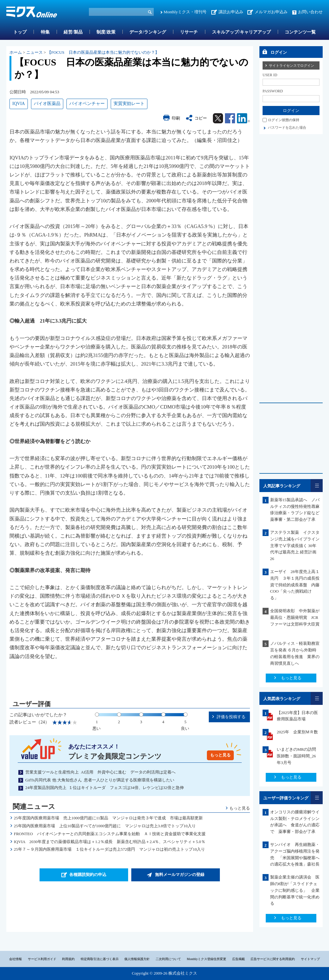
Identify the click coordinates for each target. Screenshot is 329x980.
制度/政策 (106, 32)
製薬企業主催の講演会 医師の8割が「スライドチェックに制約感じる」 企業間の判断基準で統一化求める (295, 890)
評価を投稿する (231, 717)
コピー (201, 118)
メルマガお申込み (271, 12)
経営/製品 (73, 32)
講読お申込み (231, 12)
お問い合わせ (310, 12)
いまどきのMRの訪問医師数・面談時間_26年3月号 (296, 756)
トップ (20, 32)
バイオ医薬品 (47, 104)
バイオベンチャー (87, 104)
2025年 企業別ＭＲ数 (297, 732)
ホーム (16, 52)
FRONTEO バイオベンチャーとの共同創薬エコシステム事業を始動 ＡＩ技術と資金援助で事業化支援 (110, 834)
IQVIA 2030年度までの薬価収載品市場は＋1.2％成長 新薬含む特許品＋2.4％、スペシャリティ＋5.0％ (110, 842)
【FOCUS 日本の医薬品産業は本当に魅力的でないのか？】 (103, 52)
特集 (45, 32)
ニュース (34, 52)
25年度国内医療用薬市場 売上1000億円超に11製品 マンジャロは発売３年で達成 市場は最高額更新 (109, 818)
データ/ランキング (148, 32)
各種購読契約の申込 (88, 875)
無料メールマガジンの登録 (180, 875)
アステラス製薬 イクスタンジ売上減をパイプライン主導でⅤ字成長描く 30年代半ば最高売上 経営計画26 (295, 545)
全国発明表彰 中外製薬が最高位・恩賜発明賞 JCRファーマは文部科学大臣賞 (297, 617)
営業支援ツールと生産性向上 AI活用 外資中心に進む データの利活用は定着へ (100, 772)
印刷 (176, 118)
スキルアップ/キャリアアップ (241, 32)
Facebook (230, 118)
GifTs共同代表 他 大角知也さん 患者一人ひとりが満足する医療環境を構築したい (100, 780)
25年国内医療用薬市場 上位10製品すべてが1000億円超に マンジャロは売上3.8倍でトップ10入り (105, 826)
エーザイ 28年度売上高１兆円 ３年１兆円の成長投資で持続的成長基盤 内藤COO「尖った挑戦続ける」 (295, 585)
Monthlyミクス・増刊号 (185, 12)
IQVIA (19, 104)
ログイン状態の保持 (284, 120)
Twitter (218, 118)
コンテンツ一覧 (300, 32)
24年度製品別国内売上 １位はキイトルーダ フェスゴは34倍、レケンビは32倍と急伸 (105, 788)
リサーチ (189, 32)
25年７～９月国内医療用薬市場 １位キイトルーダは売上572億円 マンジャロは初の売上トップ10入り (110, 849)
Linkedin (243, 118)
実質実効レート (129, 104)
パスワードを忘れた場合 (287, 127)
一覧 (317, 486)
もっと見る (220, 755)
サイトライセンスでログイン (292, 65)
